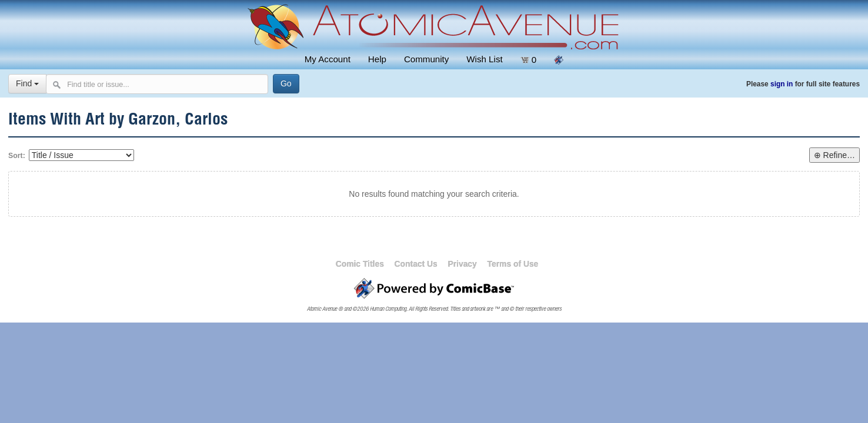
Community (426, 59)
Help (377, 59)
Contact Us (416, 264)
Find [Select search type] (27, 83)
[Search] (286, 84)
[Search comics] (157, 84)
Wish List (484, 59)
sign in (782, 84)
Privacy (462, 264)
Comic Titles (360, 264)
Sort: (17, 156)
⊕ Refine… (834, 155)
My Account (328, 59)
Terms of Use (513, 264)
